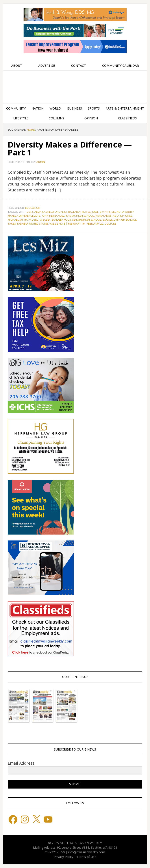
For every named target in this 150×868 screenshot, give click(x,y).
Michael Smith (17, 220)
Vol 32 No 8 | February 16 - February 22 (76, 224)
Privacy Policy (63, 857)
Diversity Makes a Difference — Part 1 (70, 149)
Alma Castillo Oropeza (51, 212)
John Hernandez (53, 216)
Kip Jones (126, 216)
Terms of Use (86, 857)
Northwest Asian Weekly (75, 85)
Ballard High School (83, 212)
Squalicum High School (120, 220)
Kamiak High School (80, 216)
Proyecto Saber (39, 220)
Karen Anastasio (107, 216)
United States (39, 224)
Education (33, 208)
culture (110, 224)
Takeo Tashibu (18, 224)
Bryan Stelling (110, 212)
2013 (30, 212)
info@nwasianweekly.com (87, 852)
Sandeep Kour (61, 220)
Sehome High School (87, 220)
